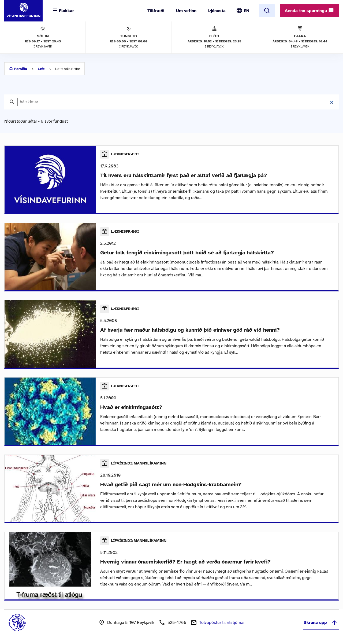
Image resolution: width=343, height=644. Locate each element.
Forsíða (21, 69)
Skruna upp (321, 623)
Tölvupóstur (222, 623)
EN (247, 11)
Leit (41, 69)
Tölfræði (156, 11)
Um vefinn (186, 11)
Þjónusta (217, 11)
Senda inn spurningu (310, 10)
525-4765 (177, 623)
